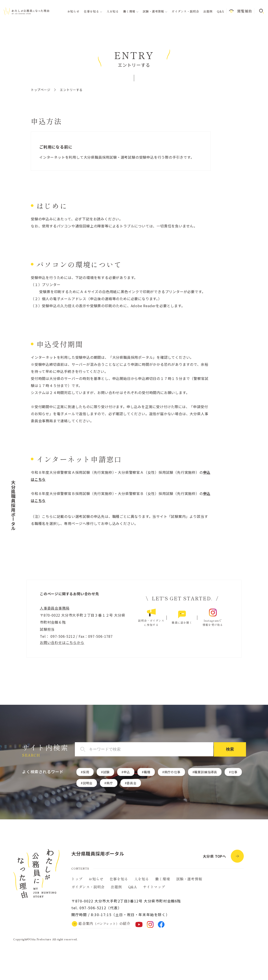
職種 (147, 772)
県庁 (110, 783)
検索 (230, 749)
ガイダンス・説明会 (185, 11)
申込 (127, 772)
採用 (86, 772)
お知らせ (73, 11)
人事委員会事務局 (55, 608)
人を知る (113, 11)
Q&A (221, 11)
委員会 (131, 783)
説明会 (88, 783)
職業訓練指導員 (206, 772)
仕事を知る (119, 879)
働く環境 (163, 879)
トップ (77, 879)
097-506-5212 (62, 636)
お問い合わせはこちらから (62, 642)
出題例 (208, 11)
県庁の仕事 (172, 772)
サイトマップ (154, 887)
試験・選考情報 (189, 879)
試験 (106, 772)
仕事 (234, 772)
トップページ (41, 90)
